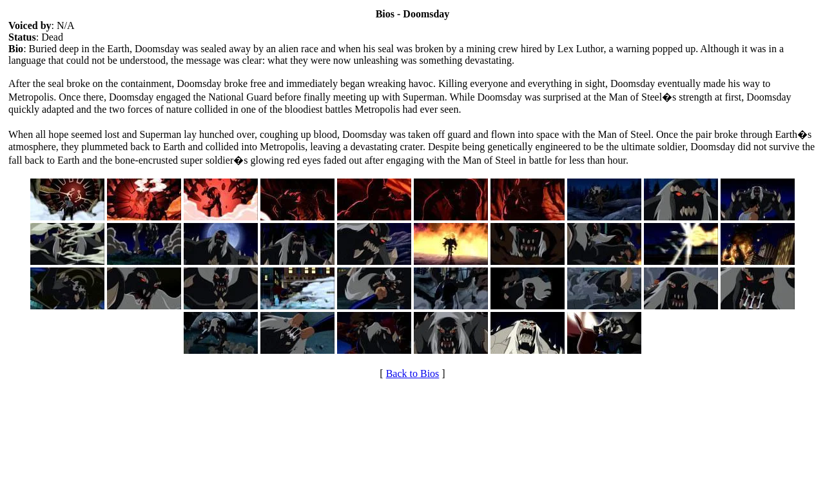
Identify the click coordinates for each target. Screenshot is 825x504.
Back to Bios (413, 373)
